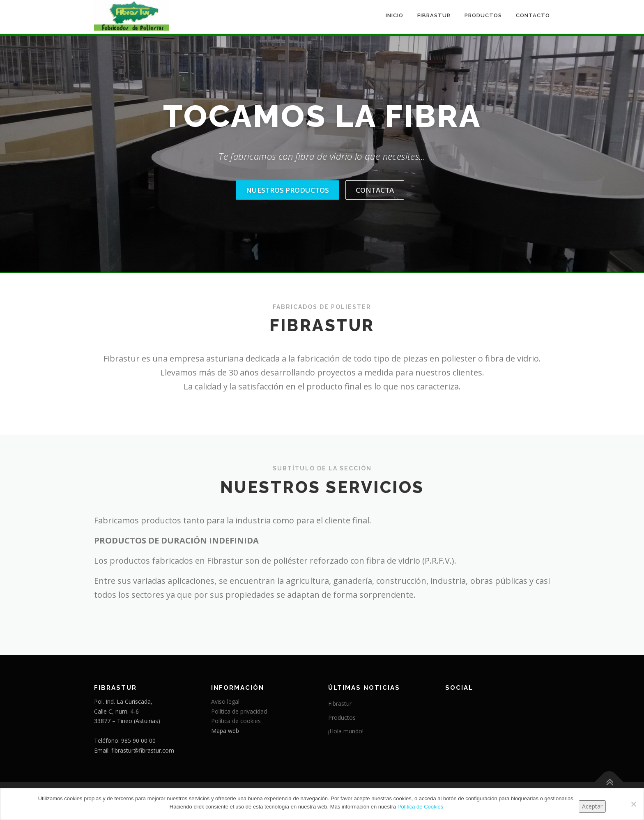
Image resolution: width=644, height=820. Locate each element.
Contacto (533, 15)
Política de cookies (236, 721)
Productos (483, 15)
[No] (633, 804)
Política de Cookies (420, 807)
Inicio (394, 15)
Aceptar (592, 806)
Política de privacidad (239, 711)
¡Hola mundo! (346, 731)
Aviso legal (225, 701)
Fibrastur (434, 15)
